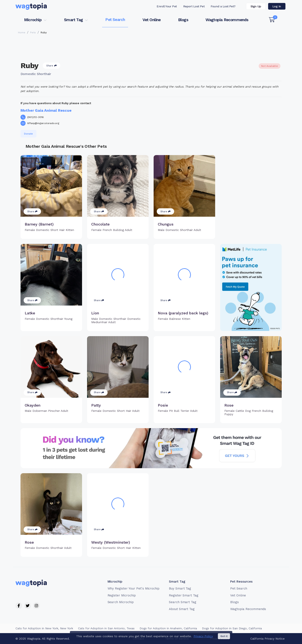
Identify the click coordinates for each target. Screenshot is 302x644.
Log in (277, 6)
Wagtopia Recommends (227, 20)
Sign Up (256, 6)
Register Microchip (122, 595)
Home (22, 32)
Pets (33, 32)
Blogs (183, 20)
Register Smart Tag (184, 595)
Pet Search (115, 20)
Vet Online (152, 20)
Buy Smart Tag (180, 588)
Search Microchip (121, 602)
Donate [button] (28, 134)
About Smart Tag (182, 609)
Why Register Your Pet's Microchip (134, 588)
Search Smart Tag (183, 602)
